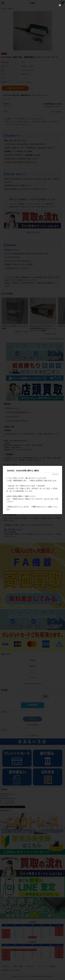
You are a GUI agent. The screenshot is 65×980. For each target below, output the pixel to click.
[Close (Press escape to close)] (60, 5)
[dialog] (32, 490)
